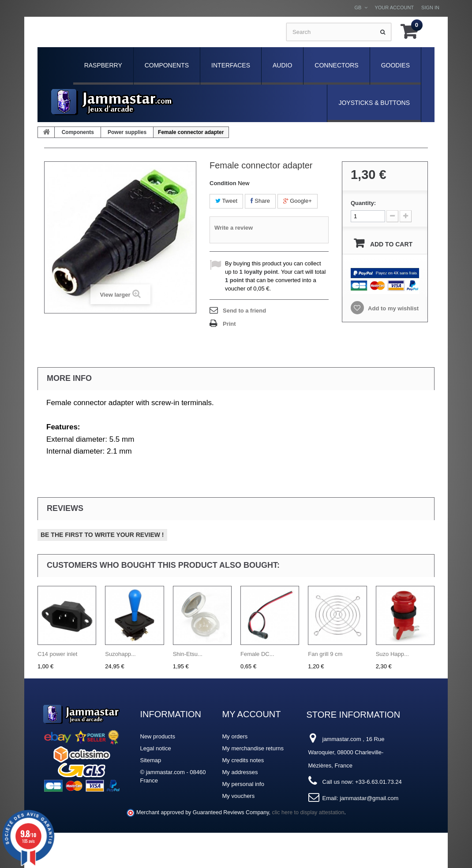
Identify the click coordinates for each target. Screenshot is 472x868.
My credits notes (243, 760)
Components (167, 65)
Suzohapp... (120, 654)
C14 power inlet (57, 654)
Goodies (395, 65)
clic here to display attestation (308, 812)
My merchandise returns (253, 748)
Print (229, 324)
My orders (235, 736)
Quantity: (363, 203)
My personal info (243, 784)
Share (260, 201)
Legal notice (156, 748)
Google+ (298, 201)
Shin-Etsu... (188, 654)
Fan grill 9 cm (325, 654)
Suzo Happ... (392, 654)
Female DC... (257, 654)
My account (252, 714)
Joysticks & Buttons (374, 103)
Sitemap (151, 760)
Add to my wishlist (393, 308)
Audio (282, 65)
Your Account (394, 7)
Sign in (430, 7)
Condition (223, 183)
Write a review (234, 228)
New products (158, 736)
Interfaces (231, 65)
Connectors (336, 65)
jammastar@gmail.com (369, 798)
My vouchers (239, 796)
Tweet (226, 201)
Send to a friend (244, 311)
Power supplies (127, 132)
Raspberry (103, 65)
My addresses (240, 772)
